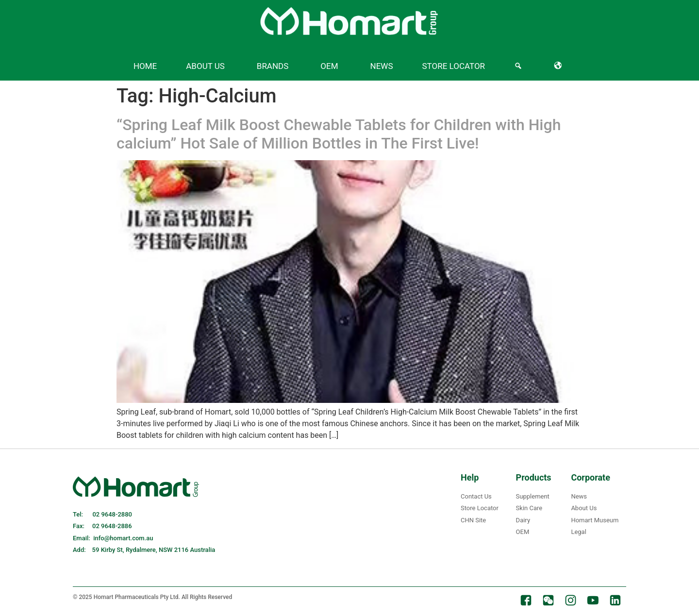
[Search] (520, 66)
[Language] (560, 66)
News (382, 66)
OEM (329, 66)
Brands (273, 66)
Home (145, 66)
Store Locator (454, 66)
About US (205, 66)
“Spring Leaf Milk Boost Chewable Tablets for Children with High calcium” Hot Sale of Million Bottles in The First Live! (339, 134)
